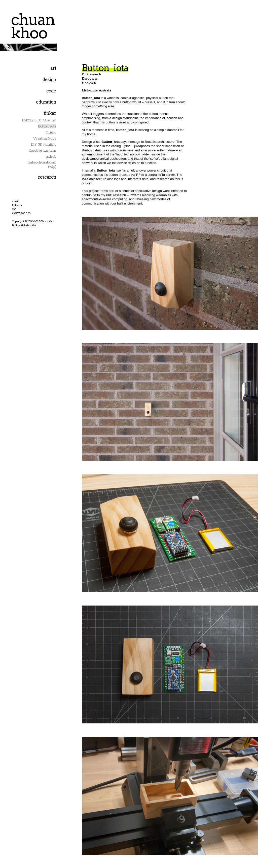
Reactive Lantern (42, 150)
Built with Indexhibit (24, 225)
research (47, 177)
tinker (50, 113)
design (49, 79)
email (15, 201)
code (51, 91)
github (51, 156)
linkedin (17, 205)
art (53, 68)
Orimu (51, 132)
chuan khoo (33, 26)
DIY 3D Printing (44, 144)
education (46, 102)
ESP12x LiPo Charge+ (39, 120)
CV (14, 209)
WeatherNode (45, 138)
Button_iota (47, 126)
